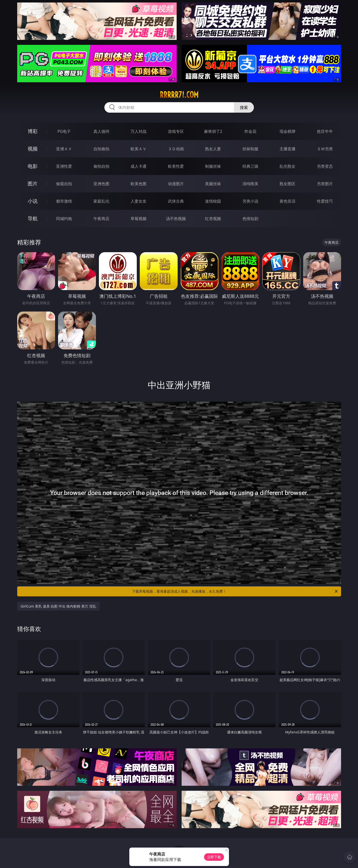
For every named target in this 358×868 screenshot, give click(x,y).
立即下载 (214, 857)
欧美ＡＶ (139, 149)
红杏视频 (213, 219)
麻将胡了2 (213, 131)
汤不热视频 (176, 219)
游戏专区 (176, 131)
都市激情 (64, 201)
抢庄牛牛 (325, 131)
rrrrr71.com (179, 95)
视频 (33, 149)
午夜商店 (101, 219)
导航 (33, 218)
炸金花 (250, 131)
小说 (33, 201)
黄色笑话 (287, 201)
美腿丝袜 (213, 184)
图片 (33, 184)
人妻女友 (139, 201)
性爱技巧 (325, 201)
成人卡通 (139, 166)
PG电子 (64, 131)
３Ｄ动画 (176, 149)
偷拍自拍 (101, 166)
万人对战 (139, 131)
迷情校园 (213, 201)
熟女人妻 (213, 149)
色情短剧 (250, 219)
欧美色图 (139, 184)
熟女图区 (287, 184)
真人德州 (101, 131)
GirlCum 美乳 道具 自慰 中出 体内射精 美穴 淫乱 (58, 606)
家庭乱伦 (101, 201)
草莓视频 (139, 219)
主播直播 (287, 149)
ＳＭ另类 (325, 149)
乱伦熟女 (287, 166)
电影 (33, 166)
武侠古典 (176, 201)
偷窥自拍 (64, 184)
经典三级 (250, 166)
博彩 (33, 131)
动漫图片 (176, 184)
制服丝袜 (213, 166)
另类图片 (325, 184)
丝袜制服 (250, 149)
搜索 (244, 107)
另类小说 (250, 201)
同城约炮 (64, 219)
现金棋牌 (287, 131)
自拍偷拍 (101, 149)
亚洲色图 (101, 184)
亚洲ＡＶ (64, 149)
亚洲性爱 (64, 166)
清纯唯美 (250, 184)
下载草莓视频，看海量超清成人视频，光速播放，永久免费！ (235, 591)
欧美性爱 (176, 166)
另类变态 (325, 166)
